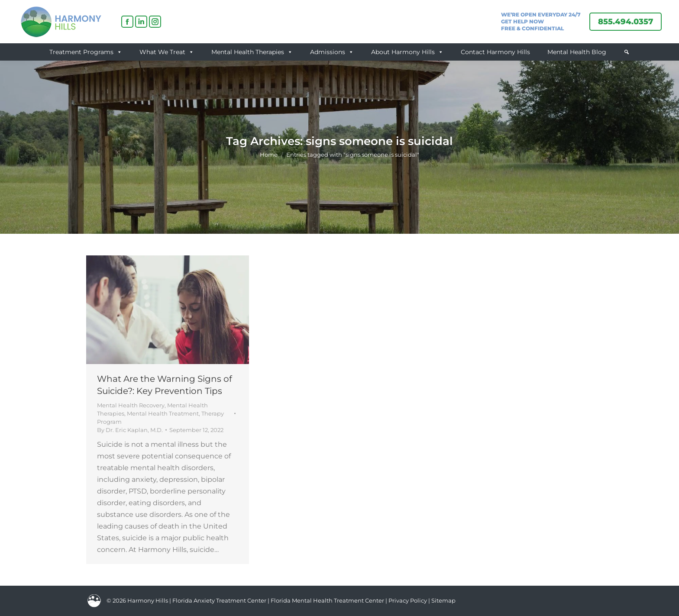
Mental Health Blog (577, 52)
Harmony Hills (148, 600)
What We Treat (167, 52)
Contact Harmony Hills (495, 52)
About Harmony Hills (407, 52)
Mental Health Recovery (131, 405)
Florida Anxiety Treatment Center (219, 600)
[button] (627, 52)
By (130, 430)
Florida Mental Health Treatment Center (327, 600)
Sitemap (443, 600)
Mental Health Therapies (252, 52)
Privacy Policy (408, 600)
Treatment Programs (86, 52)
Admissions (332, 52)
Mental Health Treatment (163, 413)
